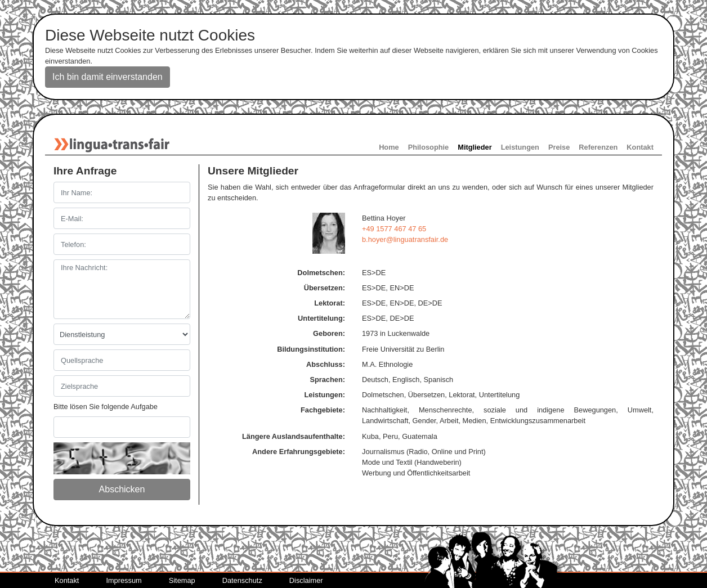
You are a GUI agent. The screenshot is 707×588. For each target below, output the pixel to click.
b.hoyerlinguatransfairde (405, 239)
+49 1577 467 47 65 (394, 229)
